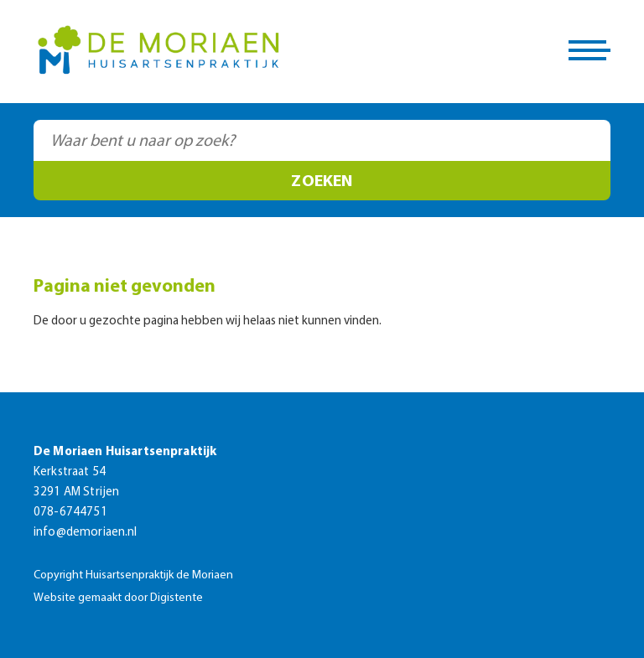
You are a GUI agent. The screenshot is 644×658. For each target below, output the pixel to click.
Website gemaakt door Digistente (118, 598)
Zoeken (322, 182)
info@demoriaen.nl (86, 533)
